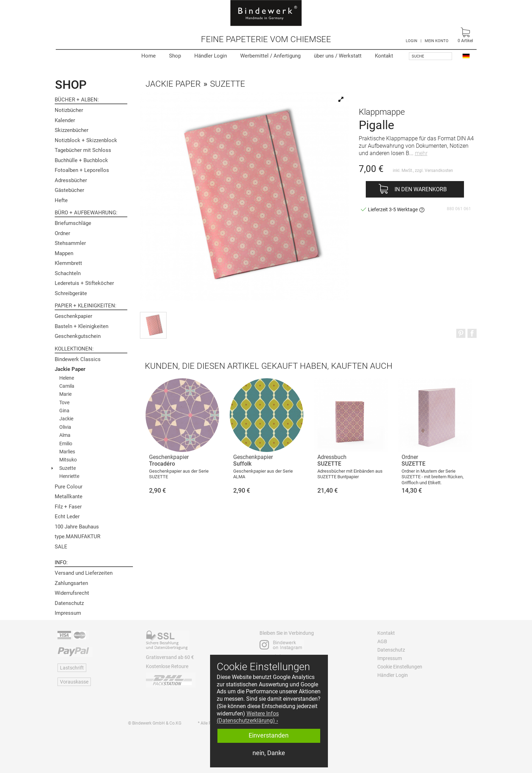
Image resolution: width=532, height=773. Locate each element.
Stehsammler (70, 243)
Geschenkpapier (73, 316)
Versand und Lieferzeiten (84, 573)
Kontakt (384, 56)
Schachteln (68, 273)
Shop (175, 56)
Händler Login (211, 56)
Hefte (61, 200)
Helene (67, 378)
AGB (382, 641)
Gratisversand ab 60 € (170, 657)
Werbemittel (270, 56)
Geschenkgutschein (78, 336)
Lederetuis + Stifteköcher (84, 283)
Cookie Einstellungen (400, 667)
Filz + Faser (68, 507)
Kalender (65, 120)
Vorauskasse (74, 682)
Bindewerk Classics (78, 359)
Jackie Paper (70, 369)
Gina (64, 411)
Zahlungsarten (71, 583)
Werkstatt (338, 56)
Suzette (68, 468)
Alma (65, 435)
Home (149, 56)
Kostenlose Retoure (167, 666)
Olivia (65, 427)
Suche (418, 56)
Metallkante (69, 497)
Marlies (67, 452)
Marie (65, 394)
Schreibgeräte (71, 293)
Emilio (66, 444)
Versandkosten (439, 171)
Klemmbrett (68, 263)
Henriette (69, 476)
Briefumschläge (73, 223)
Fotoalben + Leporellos (82, 170)
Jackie (66, 419)
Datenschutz (69, 603)
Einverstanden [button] (269, 735)
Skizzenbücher (72, 130)
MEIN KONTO (437, 41)
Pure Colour (69, 487)
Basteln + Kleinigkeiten (82, 326)
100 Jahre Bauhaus (77, 527)
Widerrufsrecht (72, 593)
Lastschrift (72, 668)
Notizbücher (69, 110)
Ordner (62, 233)
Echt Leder (67, 517)
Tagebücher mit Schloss (83, 150)
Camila (67, 386)
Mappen (64, 253)
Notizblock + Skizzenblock (86, 140)
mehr (421, 153)
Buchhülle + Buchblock (81, 160)
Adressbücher (71, 180)
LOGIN (412, 41)
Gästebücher (69, 190)
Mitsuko (68, 460)
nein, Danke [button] (269, 753)
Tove (64, 402)
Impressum (68, 613)
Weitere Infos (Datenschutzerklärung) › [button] (248, 717)
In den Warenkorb (421, 189)
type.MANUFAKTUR (78, 537)
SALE (61, 547)
